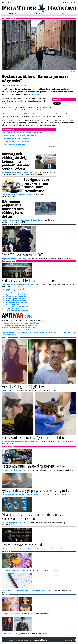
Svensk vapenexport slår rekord (17, 310)
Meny (64, 14)
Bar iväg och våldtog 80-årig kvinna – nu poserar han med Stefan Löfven (16, 161)
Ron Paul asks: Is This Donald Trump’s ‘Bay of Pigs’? (21, 323)
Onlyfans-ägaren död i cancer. (13, 614)
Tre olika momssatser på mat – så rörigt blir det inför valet (34, 466)
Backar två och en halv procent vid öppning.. (19, 284)
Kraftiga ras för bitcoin (14, 291)
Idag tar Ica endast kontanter (16, 301)
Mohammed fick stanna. (12, 390)
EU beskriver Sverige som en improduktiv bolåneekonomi (25, 132)
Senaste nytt (39, 14)
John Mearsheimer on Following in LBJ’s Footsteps (21, 325)
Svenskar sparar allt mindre (15, 299)
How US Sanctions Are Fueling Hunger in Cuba (19, 328)
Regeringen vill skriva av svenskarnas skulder (20, 135)
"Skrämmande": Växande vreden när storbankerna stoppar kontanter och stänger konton (35, 516)
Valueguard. (61, 110)
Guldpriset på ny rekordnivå (16, 289)
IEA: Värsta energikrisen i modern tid (22, 545)
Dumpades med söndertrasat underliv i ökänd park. (21, 442)
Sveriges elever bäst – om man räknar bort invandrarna (36, 185)
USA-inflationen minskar (14, 304)
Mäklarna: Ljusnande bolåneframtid (17, 141)
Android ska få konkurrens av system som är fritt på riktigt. (24, 590)
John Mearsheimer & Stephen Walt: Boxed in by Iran (21, 330)
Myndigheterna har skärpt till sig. (15, 259)
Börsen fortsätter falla (13, 308)
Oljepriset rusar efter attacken (16, 295)
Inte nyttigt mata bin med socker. (15, 570)
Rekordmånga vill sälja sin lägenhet (17, 138)
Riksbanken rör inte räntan (15, 293)
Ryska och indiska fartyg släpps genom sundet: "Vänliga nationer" (38, 490)
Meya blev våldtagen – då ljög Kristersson (25, 386)
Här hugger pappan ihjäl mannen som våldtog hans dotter (13, 209)
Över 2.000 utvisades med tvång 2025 (23, 255)
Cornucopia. (36, 94)
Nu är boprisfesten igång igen (14, 144)
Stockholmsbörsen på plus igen (17, 306)
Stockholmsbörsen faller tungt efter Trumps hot (28, 280)
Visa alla (52, 146)
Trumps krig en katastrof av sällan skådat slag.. (20, 549)
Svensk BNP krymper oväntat (16, 297)
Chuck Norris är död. (10, 634)
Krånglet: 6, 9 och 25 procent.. (13, 470)
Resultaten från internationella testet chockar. (19, 194)
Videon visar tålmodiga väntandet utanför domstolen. (22, 220)
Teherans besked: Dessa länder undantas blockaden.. (22, 494)
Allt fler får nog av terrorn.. (13, 523)
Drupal (73, 640)
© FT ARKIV (73, 72)
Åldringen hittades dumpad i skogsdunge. (18, 173)
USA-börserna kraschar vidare (16, 303)
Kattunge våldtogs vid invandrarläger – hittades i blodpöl (33, 438)
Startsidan (14, 14)
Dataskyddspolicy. (42, 640)
